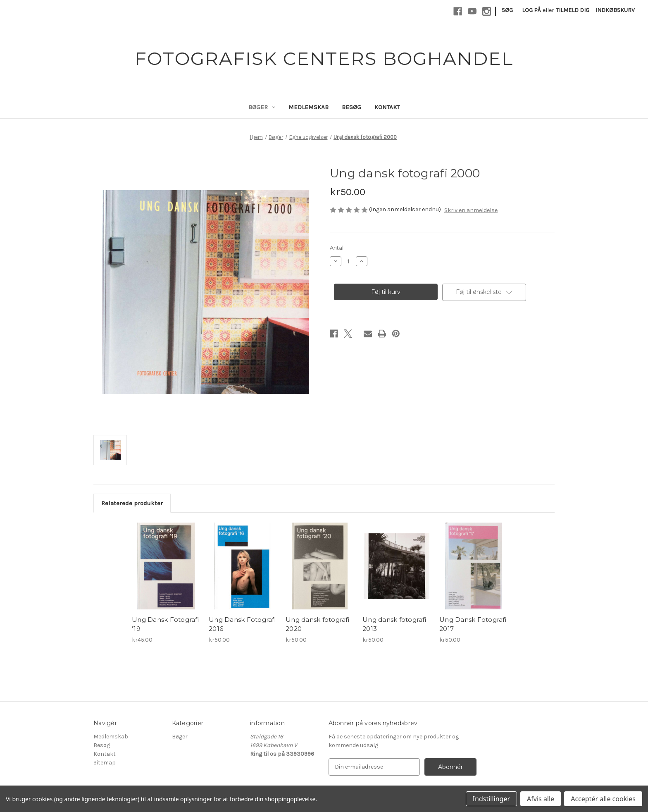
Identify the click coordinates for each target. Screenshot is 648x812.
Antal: (337, 248)
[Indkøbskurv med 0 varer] (615, 10)
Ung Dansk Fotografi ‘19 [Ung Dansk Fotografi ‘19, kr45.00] (165, 624)
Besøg (351, 107)
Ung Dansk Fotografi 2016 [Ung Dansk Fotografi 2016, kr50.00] (242, 624)
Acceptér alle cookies (603, 799)
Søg (507, 10)
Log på (531, 10)
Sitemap (105, 763)
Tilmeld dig (573, 10)
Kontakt (387, 107)
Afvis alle (541, 799)
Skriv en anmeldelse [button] (471, 210)
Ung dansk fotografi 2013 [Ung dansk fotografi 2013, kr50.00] (394, 624)
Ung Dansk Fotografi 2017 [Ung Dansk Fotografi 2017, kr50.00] (473, 624)
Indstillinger (491, 799)
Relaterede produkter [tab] (132, 503)
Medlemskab (309, 107)
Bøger (262, 107)
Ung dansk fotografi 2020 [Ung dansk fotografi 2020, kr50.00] (317, 624)
